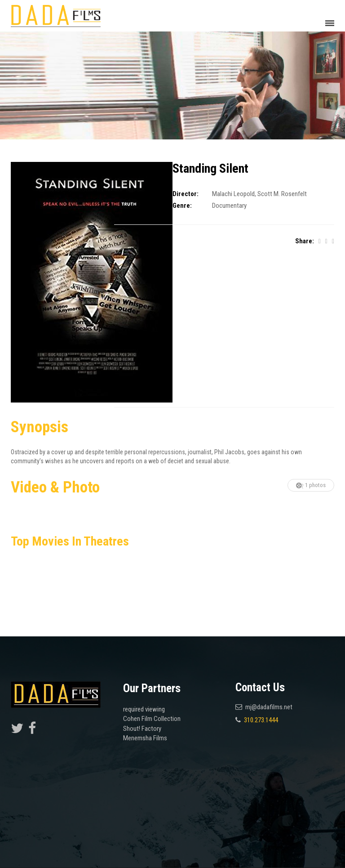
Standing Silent (210, 168)
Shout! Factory (142, 729)
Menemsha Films (145, 738)
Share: (305, 241)
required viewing (144, 709)
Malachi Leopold (233, 194)
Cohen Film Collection (152, 719)
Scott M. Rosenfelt (282, 194)
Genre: (182, 206)
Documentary (229, 206)
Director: (186, 194)
